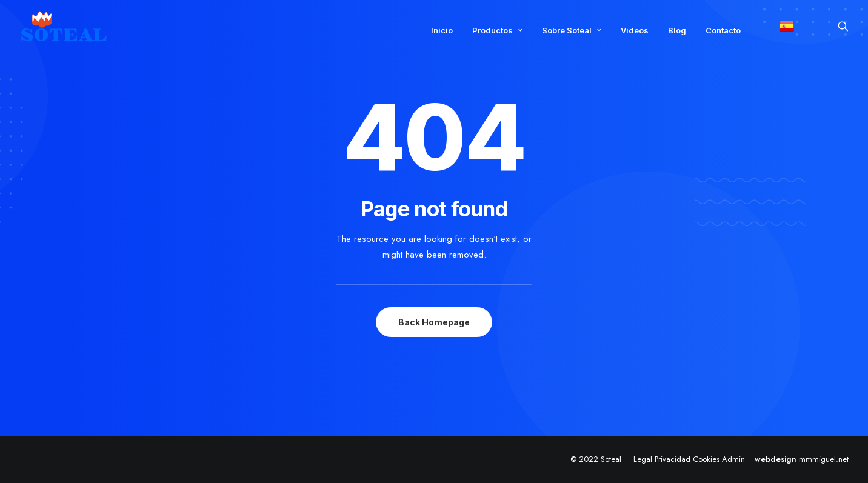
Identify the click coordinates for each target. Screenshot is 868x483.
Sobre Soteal (572, 30)
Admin (733, 459)
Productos (497, 30)
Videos (635, 30)
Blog (677, 30)
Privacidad (673, 459)
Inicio (442, 30)
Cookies (706, 459)
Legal (643, 459)
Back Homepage (434, 322)
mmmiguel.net (824, 459)
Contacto (723, 30)
